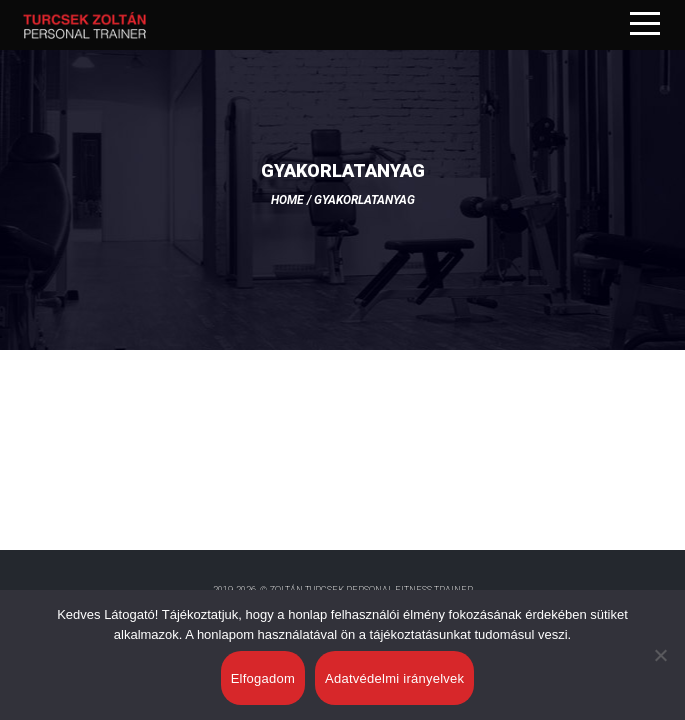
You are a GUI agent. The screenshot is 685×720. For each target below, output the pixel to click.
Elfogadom (263, 678)
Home (287, 200)
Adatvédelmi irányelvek (394, 678)
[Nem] (660, 655)
